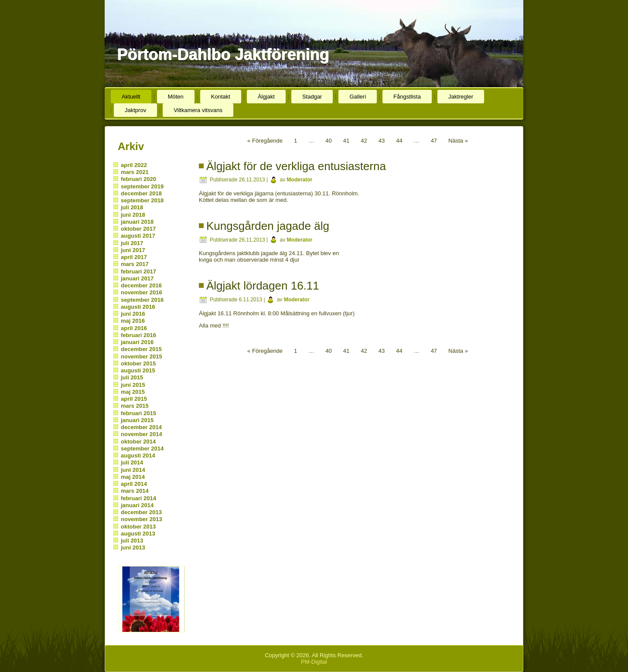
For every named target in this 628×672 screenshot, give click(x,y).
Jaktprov (135, 110)
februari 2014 (138, 498)
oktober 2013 (138, 527)
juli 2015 (132, 377)
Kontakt (221, 97)
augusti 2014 (138, 455)
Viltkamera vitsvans (198, 110)
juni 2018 (133, 215)
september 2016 (142, 300)
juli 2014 (132, 462)
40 (328, 141)
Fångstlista (407, 97)
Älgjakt (266, 97)
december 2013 (141, 512)
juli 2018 (132, 207)
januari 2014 (137, 505)
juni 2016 (133, 314)
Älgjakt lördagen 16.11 (263, 286)
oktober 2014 (138, 442)
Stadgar (312, 97)
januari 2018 (137, 222)
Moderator (300, 180)
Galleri (358, 97)
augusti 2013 (138, 534)
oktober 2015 (138, 363)
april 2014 (134, 484)
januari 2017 (137, 278)
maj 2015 (133, 392)
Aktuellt (131, 97)
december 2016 (141, 285)
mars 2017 (135, 264)
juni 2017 (133, 250)
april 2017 (134, 257)
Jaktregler (461, 97)
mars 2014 (135, 491)
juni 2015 (133, 385)
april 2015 (134, 399)
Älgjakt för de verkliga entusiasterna (296, 166)
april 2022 (134, 165)
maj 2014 (133, 477)
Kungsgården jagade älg (268, 226)
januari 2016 (137, 342)
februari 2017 (138, 271)
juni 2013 (133, 547)
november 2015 (142, 356)
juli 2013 (132, 541)
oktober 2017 (138, 229)
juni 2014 (133, 470)
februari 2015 (138, 413)
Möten (176, 97)
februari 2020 (138, 179)
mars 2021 (135, 172)
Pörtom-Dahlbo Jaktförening (223, 54)
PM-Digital (314, 662)
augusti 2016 (138, 307)
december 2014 (141, 427)
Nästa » (458, 141)
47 (434, 141)
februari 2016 (138, 335)
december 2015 (141, 349)
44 (399, 141)
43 (382, 141)
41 (346, 141)
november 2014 (142, 434)
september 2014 (142, 449)
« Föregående (265, 141)
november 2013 (142, 519)
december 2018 (141, 193)
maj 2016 (133, 321)
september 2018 (142, 200)
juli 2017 (132, 243)
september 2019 (142, 186)
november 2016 (142, 292)
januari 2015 (137, 420)
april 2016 (134, 328)
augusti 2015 (138, 370)
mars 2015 (135, 406)
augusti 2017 (138, 236)
